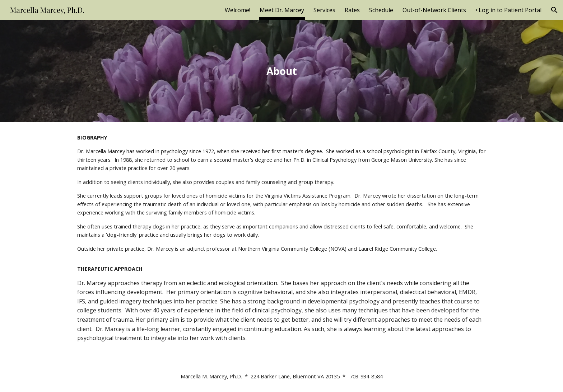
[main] (281, 71)
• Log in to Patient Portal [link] (508, 10)
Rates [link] (352, 10)
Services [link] (324, 10)
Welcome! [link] (238, 10)
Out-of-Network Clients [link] (434, 10)
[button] (554, 10)
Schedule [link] (381, 10)
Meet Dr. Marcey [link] (282, 10)
